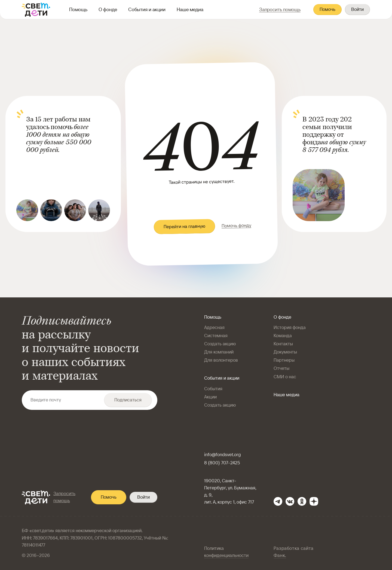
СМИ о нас (285, 377)
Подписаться (128, 400)
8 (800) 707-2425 (222, 463)
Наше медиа (190, 9)
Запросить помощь (64, 497)
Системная (216, 336)
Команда (283, 336)
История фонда (290, 327)
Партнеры (284, 360)
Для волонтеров (221, 360)
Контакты (283, 344)
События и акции (147, 9)
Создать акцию (220, 344)
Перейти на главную (184, 227)
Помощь (78, 9)
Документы (285, 352)
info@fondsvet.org (223, 455)
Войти (357, 9)
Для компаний (219, 352)
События (213, 389)
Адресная (214, 327)
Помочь (327, 9)
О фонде (108, 9)
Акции (210, 397)
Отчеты (281, 368)
